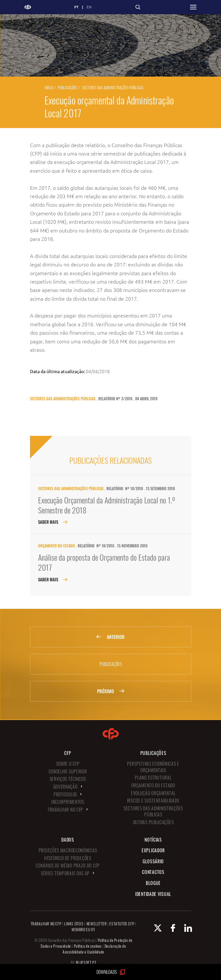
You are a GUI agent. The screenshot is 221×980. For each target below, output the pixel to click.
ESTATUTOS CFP (122, 924)
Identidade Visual (153, 894)
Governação (65, 786)
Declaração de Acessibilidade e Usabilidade (94, 949)
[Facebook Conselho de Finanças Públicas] (169, 928)
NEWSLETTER (97, 924)
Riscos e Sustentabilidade (153, 800)
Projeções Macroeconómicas (68, 850)
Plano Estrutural (153, 777)
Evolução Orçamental (153, 793)
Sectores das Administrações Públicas (113, 87)
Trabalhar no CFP (65, 809)
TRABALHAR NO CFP (46, 924)
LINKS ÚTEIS (74, 924)
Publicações (68, 87)
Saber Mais (53, 522)
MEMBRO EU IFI (83, 929)
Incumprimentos (68, 802)
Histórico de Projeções (68, 858)
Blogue (153, 883)
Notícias (153, 840)
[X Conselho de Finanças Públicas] (154, 928)
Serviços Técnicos (68, 779)
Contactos (153, 872)
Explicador (153, 850)
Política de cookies (88, 946)
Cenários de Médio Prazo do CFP (68, 865)
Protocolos (65, 794)
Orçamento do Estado (56, 546)
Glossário (153, 861)
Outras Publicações (153, 822)
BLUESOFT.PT (86, 962)
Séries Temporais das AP (65, 873)
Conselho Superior (68, 771)
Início (49, 87)
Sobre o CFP (68, 764)
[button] (193, 7)
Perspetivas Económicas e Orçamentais (153, 767)
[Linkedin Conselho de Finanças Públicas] (184, 928)
